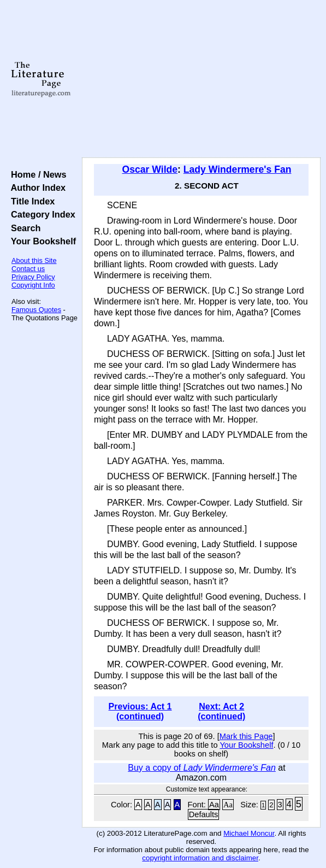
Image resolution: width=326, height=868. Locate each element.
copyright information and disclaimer (200, 858)
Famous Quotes (36, 310)
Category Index (41, 214)
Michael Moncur (249, 833)
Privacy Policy (33, 277)
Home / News (36, 174)
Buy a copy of (202, 768)
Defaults (204, 814)
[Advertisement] (201, 79)
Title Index (30, 201)
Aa (214, 805)
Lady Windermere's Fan (238, 169)
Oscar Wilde (150, 169)
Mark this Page (246, 736)
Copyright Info (33, 285)
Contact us (28, 269)
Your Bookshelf (41, 241)
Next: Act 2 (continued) (221, 711)
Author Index (36, 187)
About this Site (34, 260)
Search (23, 228)
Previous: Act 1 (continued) (140, 711)
